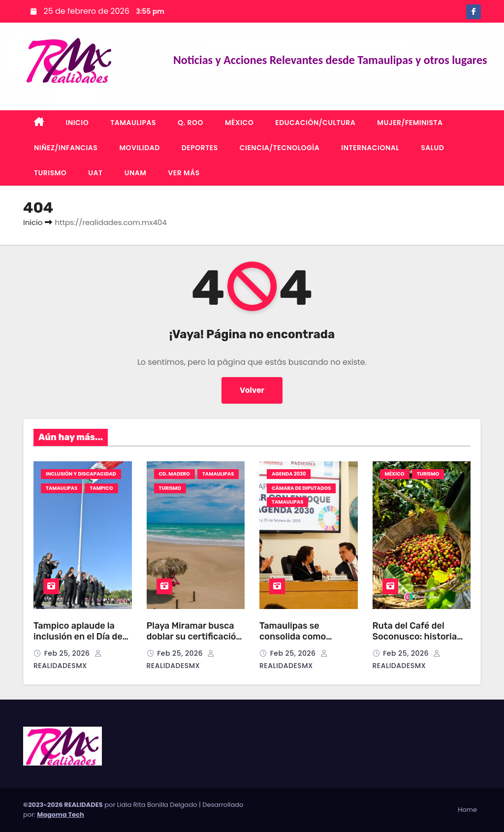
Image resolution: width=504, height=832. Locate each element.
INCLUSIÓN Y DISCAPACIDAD (81, 474)
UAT (95, 173)
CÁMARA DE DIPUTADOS (301, 488)
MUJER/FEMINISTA (410, 123)
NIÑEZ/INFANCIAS (66, 148)
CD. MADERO (174, 474)
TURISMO (50, 173)
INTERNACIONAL (370, 148)
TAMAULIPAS (133, 123)
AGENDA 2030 (289, 474)
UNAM (136, 173)
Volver (252, 390)
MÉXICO (239, 123)
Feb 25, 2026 (68, 653)
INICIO (78, 123)
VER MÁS (184, 173)
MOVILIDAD (139, 148)
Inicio (33, 222)
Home (467, 810)
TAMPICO (101, 488)
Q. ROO (190, 123)
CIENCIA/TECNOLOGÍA (280, 148)
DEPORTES (200, 148)
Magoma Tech (61, 815)
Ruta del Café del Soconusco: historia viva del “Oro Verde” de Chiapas (421, 642)
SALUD (432, 148)
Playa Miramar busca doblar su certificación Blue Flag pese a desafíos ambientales (194, 642)
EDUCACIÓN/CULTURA (315, 123)
